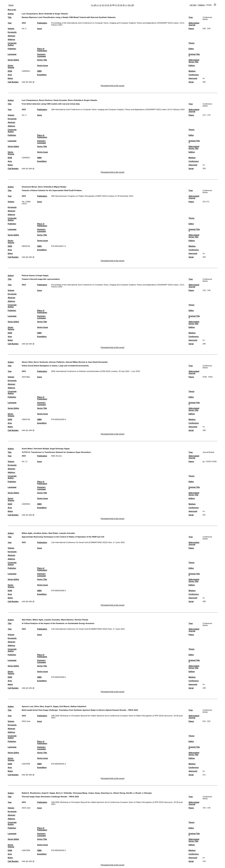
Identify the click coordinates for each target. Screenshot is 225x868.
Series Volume (11, 66)
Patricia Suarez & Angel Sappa (35, 275)
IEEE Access (56, 456)
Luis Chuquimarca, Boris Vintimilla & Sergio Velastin (45, 14)
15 (111, 5)
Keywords (12, 32)
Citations (202, 5)
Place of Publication (42, 50)
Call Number (13, 82)
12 (103, 5)
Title (10, 17)
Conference (194, 75)
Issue (40, 29)
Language (12, 54)
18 (118, 5)
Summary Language (42, 55)
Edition (192, 65)
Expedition (42, 75)
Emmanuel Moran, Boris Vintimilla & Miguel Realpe (44, 187)
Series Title (42, 60)
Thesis (191, 43)
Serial (191, 82)
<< (98, 5)
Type (191, 17)
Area (10, 75)
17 (116, 5)
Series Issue (43, 65)
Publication (42, 23)
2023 (24, 23)
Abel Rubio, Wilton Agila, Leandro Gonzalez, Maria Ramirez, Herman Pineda (55, 620)
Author (11, 14)
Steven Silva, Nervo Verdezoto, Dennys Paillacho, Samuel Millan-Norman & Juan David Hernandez (65, 362)
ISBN (39, 71)
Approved (193, 78)
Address (11, 39)
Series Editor (13, 60)
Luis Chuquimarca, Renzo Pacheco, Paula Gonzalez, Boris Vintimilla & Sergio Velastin (60, 100)
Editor (191, 49)
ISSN (10, 71)
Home (11, 5)
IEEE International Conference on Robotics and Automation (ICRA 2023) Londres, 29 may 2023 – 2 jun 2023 (96, 371)
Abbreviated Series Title (194, 61)
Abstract (11, 36)
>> (126, 5)
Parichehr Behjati (41, 449)
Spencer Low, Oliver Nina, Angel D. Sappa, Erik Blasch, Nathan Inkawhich (54, 706)
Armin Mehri (27, 449)
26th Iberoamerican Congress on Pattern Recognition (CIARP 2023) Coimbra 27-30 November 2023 (92, 196)
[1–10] (94, 5)
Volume (11, 29)
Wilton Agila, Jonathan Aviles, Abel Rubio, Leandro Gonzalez (48, 533)
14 (108, 5)
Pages (191, 29)
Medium (192, 71)
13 (105, 5)
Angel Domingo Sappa (60, 449)
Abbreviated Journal (194, 24)
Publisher (12, 49)
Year (10, 23)
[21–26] (131, 5)
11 (100, 5)
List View (193, 5)
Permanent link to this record (112, 86)
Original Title (194, 54)
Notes (10, 78)
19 (121, 5)
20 (123, 5)
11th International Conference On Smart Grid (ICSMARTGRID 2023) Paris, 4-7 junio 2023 (88, 542)
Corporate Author (12, 44)
